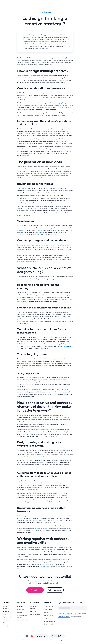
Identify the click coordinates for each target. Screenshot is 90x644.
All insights (45, 12)
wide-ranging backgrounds (62, 103)
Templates (24, 344)
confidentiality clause (64, 617)
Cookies (66, 640)
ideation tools (39, 171)
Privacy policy (58, 640)
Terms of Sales (32, 640)
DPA (52, 640)
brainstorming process (33, 178)
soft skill (25, 46)
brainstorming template (41, 528)
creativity (41, 113)
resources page (47, 566)
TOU (47, 640)
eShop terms (41, 640)
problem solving (46, 76)
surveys (49, 297)
